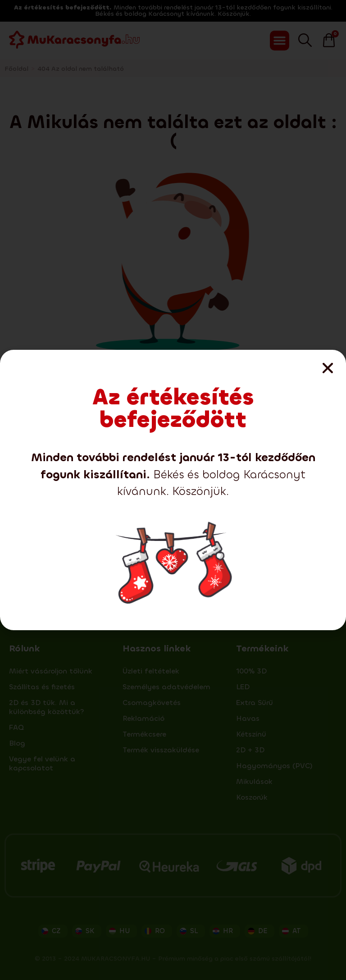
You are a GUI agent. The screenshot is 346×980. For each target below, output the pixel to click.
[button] (328, 368)
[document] (173, 490)
